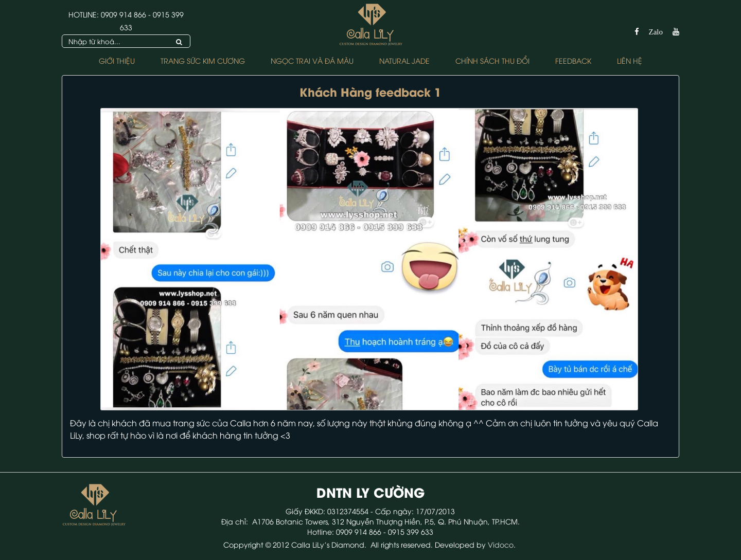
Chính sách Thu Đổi (492, 60)
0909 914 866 (123, 14)
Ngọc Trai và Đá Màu (312, 60)
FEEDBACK (573, 60)
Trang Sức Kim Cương (203, 60)
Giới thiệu (117, 60)
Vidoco (501, 544)
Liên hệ (630, 60)
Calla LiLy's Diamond (328, 544)
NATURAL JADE (404, 60)
